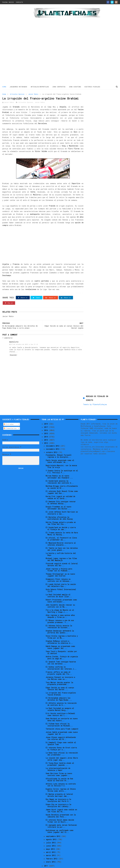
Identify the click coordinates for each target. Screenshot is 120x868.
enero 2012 (51, 854)
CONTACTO (19, 2)
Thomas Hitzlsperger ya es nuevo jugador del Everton (60, 567)
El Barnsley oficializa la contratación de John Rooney (59, 510)
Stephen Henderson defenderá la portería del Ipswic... (60, 624)
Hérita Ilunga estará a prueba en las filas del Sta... (61, 515)
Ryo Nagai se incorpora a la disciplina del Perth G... (58, 792)
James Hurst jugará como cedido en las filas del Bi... (61, 803)
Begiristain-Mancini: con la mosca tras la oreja (61, 458)
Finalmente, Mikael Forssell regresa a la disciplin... (59, 448)
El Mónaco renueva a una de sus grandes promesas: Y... (60, 613)
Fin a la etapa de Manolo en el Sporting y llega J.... (60, 603)
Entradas (9, 416)
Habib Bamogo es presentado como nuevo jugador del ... (60, 639)
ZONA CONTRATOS (59, 87)
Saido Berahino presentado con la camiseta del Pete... (61, 808)
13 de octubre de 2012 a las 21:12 (24, 354)
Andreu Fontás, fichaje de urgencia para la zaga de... (62, 650)
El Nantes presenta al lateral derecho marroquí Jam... (59, 787)
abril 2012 (51, 844)
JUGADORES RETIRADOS (18, 87)
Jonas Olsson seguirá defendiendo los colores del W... (61, 730)
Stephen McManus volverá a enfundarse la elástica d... (59, 634)
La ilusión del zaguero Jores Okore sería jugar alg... (62, 751)
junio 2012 (51, 838)
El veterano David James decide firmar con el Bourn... (60, 813)
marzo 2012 (51, 847)
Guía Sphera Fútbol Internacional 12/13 (61, 582)
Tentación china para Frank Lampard (62, 721)
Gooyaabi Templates (43, 865)
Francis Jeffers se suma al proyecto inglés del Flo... (59, 665)
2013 (46, 432)
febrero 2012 (52, 851)
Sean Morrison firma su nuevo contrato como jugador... (59, 766)
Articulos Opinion (17, 94)
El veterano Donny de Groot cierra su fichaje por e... (61, 741)
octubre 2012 (52, 444)
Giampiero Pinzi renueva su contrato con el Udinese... (59, 572)
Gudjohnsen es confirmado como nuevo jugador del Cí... (60, 823)
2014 (46, 429)
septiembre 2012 (54, 828)
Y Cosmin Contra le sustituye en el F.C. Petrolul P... (62, 464)
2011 (46, 858)
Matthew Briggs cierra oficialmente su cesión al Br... (62, 479)
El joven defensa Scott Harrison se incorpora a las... (62, 505)
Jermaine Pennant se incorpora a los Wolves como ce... (60, 670)
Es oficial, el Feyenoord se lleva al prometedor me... (61, 531)
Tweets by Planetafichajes (95, 103)
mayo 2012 (51, 841)
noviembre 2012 (53, 441)
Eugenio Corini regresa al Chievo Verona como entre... (61, 782)
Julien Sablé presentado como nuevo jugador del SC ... (62, 725)
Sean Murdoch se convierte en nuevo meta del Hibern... (62, 712)
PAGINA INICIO (8, 2)
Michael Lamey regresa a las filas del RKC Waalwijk (61, 551)
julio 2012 (51, 835)
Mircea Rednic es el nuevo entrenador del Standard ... (59, 469)
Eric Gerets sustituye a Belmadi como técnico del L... (60, 706)
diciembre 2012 (53, 438)
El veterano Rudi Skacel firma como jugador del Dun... (62, 484)
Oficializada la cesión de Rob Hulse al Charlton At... (59, 772)
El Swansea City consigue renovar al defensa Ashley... (61, 495)
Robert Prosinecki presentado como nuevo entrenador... (61, 593)
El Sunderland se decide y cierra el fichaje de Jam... (61, 520)
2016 (46, 422)
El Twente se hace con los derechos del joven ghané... (62, 541)
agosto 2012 (52, 832)
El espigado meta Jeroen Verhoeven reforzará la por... (61, 818)
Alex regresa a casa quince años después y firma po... (60, 608)
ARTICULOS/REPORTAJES (40, 87)
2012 (46, 435)
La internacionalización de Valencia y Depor (58, 761)
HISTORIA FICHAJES (92, 87)
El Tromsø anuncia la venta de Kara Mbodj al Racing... (62, 526)
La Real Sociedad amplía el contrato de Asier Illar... (59, 588)
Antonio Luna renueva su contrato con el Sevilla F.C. (61, 777)
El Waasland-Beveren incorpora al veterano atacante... (61, 536)
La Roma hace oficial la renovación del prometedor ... (62, 746)
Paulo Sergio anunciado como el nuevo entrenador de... (60, 453)
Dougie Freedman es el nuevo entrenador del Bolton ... (58, 500)
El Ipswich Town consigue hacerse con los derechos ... (61, 655)
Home (4, 87)
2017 (46, 419)
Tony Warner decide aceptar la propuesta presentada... (59, 675)
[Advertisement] (16, 45)
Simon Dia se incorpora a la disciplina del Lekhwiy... (58, 797)
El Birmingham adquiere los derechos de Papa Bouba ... (59, 691)
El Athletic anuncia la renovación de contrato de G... (61, 696)
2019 (46, 416)
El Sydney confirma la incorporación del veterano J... (61, 660)
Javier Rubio (33, 94)
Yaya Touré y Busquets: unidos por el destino (61, 644)
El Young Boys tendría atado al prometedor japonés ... (60, 756)
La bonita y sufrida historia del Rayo (61, 546)
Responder (13, 364)
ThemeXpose (16, 865)
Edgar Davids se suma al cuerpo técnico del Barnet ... (60, 681)
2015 (46, 426)
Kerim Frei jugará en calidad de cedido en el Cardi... (60, 489)
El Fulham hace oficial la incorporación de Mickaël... (59, 717)
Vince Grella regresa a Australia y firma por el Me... (62, 629)
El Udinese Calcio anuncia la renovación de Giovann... (59, 619)
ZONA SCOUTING (75, 87)
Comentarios (10, 420)
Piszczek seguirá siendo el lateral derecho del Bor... (62, 557)
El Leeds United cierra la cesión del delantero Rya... (61, 577)
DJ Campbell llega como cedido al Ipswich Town (61, 735)
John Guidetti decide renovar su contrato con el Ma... (60, 598)
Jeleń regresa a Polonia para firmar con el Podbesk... (59, 562)
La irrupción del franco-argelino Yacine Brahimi (61, 686)
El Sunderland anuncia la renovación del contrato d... (60, 474)
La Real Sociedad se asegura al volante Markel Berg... (60, 701)
